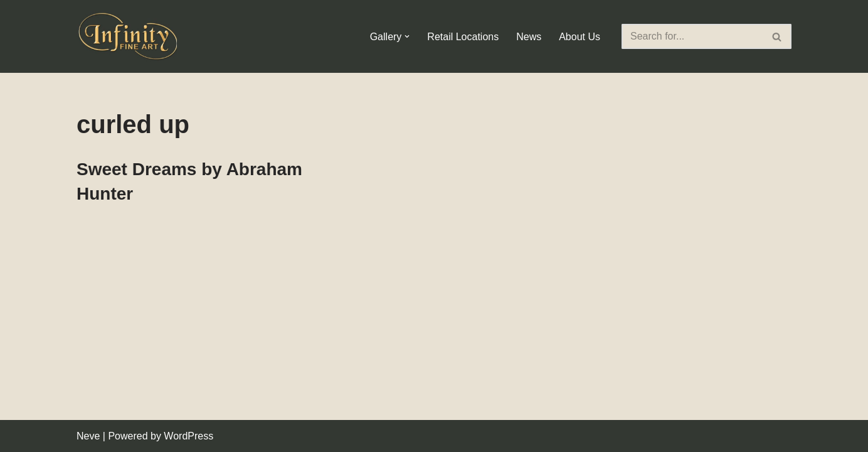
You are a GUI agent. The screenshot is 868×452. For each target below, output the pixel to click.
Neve (88, 436)
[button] (407, 36)
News (529, 37)
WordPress (188, 436)
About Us (580, 37)
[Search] (692, 36)
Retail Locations (463, 37)
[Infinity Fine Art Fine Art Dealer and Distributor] (130, 36)
